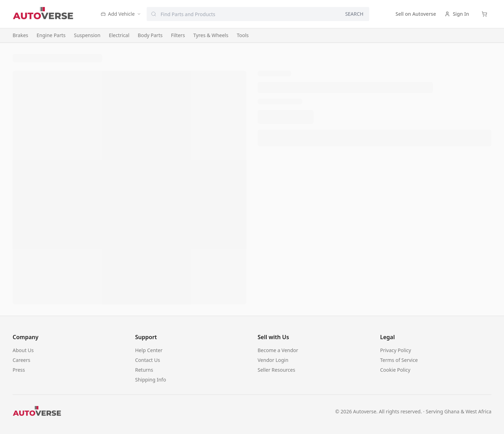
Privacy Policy (395, 350)
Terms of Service (399, 360)
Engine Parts (51, 35)
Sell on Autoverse (416, 14)
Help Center (149, 350)
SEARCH (354, 14)
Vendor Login (273, 360)
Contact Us (148, 360)
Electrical (119, 35)
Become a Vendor (278, 350)
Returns (144, 370)
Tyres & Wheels (211, 35)
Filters (178, 35)
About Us (23, 350)
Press (19, 370)
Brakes (20, 35)
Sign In (457, 14)
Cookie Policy (395, 370)
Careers (21, 360)
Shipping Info (150, 380)
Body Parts (150, 35)
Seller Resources (276, 370)
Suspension (87, 35)
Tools (243, 35)
